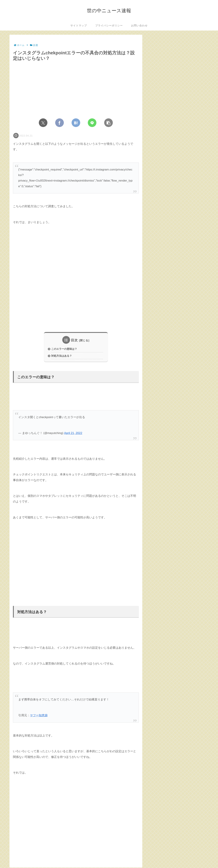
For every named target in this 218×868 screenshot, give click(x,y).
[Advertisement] (76, 276)
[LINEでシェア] (92, 123)
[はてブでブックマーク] (76, 123)
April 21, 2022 (73, 434)
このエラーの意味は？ (64, 349)
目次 (74, 340)
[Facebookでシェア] (60, 123)
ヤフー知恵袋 (39, 716)
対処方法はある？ (62, 356)
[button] (108, 123)
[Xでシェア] (43, 123)
